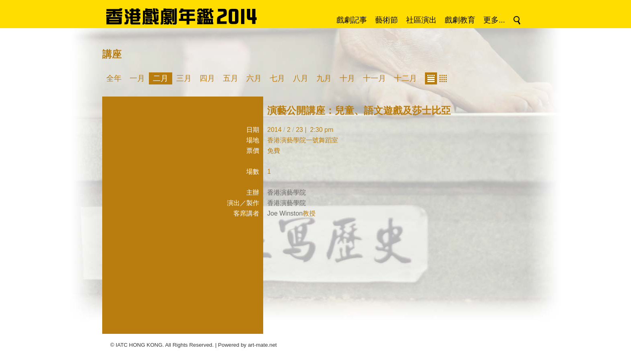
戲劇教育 (460, 20)
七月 (277, 78)
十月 (347, 78)
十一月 (374, 78)
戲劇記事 (352, 20)
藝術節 (387, 20)
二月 (161, 78)
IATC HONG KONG (139, 345)
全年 (114, 78)
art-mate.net (262, 345)
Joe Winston (285, 213)
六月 (254, 78)
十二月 (405, 78)
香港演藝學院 (287, 192)
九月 (324, 78)
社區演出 (421, 20)
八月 (301, 78)
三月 (184, 78)
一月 (137, 78)
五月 (231, 78)
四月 (207, 78)
